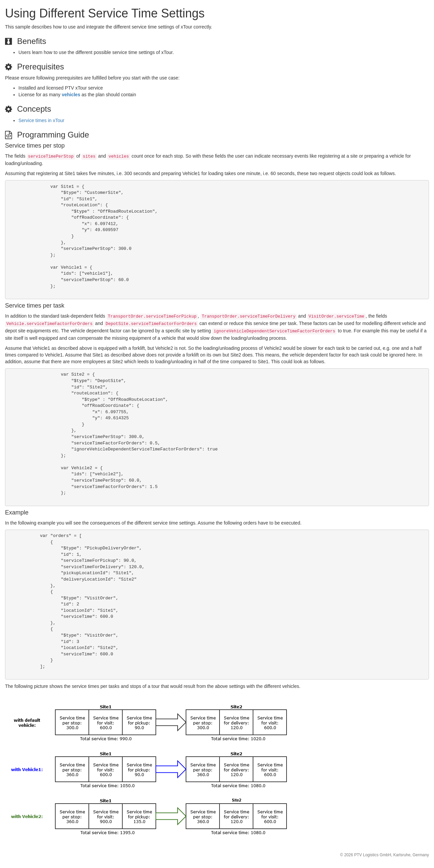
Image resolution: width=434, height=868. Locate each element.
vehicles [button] (71, 95)
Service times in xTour (41, 120)
